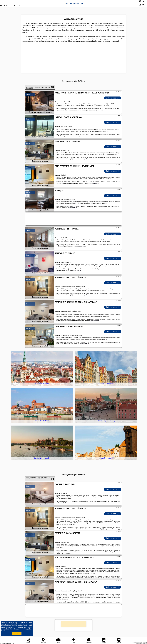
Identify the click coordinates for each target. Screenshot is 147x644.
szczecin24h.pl (73, 3)
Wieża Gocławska (73, 623)
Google (30, 622)
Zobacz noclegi (113, 98)
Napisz (145, 643)
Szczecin (29, 95)
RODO (3, 631)
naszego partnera (98, 110)
